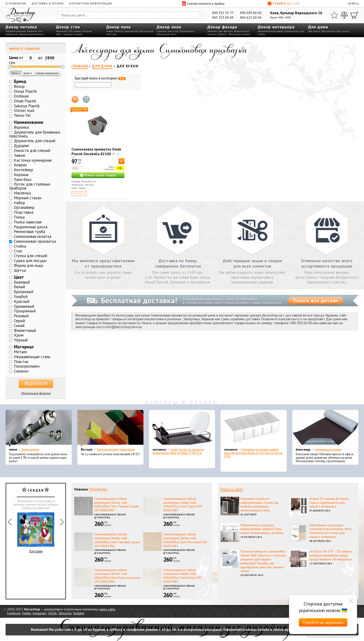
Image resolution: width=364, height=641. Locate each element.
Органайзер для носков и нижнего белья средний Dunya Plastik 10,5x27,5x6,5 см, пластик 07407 (253, 453)
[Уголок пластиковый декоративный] (110, 428)
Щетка (20, 270)
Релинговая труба (29, 232)
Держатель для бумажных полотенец (35, 134)
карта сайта (107, 609)
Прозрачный (25, 311)
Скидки (283, 3)
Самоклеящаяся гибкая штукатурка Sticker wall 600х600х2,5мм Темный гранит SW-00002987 (117, 504)
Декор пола (118, 27)
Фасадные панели (239, 34)
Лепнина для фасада (220, 31)
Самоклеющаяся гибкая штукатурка (110, 516)
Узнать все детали (316, 301)
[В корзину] (122, 161)
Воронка (21, 127)
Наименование (29, 122)
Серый (19, 321)
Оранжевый (24, 306)
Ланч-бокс (23, 180)
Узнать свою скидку (100, 175)
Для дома (318, 27)
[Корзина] (354, 15)
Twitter (26, 613)
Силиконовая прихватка (35, 241)
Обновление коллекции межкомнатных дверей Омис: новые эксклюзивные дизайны (262, 529)
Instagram (39, 613)
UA (349, 3)
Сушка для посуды (30, 261)
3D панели (75, 31)
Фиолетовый (25, 330)
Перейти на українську (323, 622)
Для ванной (328, 31)
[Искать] (200, 15)
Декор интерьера (276, 27)
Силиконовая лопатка (33, 236)
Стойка (20, 246)
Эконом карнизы (30, 450)
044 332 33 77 (223, 13)
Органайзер (24, 207)
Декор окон (169, 27)
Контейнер (24, 170)
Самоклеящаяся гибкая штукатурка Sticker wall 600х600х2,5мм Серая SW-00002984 (183, 504)
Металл (20, 352)
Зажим (19, 155)
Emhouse (21, 96)
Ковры (110, 31)
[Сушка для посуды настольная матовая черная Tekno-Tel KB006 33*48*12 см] (182, 428)
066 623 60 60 (251, 17)
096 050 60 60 (251, 13)
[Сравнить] (344, 15)
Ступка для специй (31, 256)
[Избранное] (334, 15)
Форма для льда (28, 265)
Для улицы (343, 31)
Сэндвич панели (73, 34)
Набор (19, 203)
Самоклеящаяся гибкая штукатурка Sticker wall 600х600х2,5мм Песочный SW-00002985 (186, 540)
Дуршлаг (22, 146)
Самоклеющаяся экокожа (328, 450)
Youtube (79, 613)
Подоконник (187, 31)
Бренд (20, 81)
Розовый (21, 316)
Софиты (222, 34)
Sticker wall (24, 111)
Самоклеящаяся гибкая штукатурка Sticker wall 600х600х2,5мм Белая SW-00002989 (183, 576)
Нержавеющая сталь (32, 357)
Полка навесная (28, 222)
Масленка (22, 193)
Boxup (19, 86)
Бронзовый (24, 292)
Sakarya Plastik (27, 106)
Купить (80, 193)
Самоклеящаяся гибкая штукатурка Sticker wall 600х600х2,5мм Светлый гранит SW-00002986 (117, 540)
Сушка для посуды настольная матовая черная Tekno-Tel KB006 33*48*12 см (178, 451)
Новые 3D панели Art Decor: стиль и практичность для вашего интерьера (329, 503)
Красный (22, 301)
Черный (21, 340)
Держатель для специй (35, 141)
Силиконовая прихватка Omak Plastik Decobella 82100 (96, 152)
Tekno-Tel (22, 115)
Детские (36, 533)
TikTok (52, 613)
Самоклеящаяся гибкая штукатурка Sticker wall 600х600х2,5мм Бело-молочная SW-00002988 (117, 576)
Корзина (21, 175)
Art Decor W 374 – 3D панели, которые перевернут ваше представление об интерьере (331, 555)
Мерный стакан (28, 198)
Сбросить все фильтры (36, 393)
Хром (19, 335)
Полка (19, 217)
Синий (19, 326)
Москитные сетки (167, 34)
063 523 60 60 (223, 17)
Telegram (65, 613)
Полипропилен (27, 366)
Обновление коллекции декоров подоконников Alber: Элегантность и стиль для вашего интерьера (331, 531)
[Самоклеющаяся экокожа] (325, 428)
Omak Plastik (25, 101)
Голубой (21, 297)
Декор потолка (21, 27)
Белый (19, 287)
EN (354, 3)
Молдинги (62, 31)
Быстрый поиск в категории (100, 78)
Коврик (20, 165)
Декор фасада (222, 27)
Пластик (21, 362)
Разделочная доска (31, 227)
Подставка (24, 212)
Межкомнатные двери (271, 31)
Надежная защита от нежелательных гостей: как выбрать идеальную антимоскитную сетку (259, 504)
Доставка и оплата (48, 3)
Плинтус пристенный (127, 31)
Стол (18, 251)
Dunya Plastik (25, 91)
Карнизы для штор (168, 31)
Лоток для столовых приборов (30, 186)
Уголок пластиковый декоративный (116, 450)
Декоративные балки (32, 34)
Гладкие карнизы (16, 31)
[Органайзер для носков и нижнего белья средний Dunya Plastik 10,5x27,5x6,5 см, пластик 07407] (254, 428)
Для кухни (314, 31)
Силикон (21, 371)
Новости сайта (232, 489)
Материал (24, 347)
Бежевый (22, 282)
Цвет (19, 277)
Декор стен (68, 27)
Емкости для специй (32, 150)
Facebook (14, 613)
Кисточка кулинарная (33, 160)
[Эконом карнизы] (39, 428)
